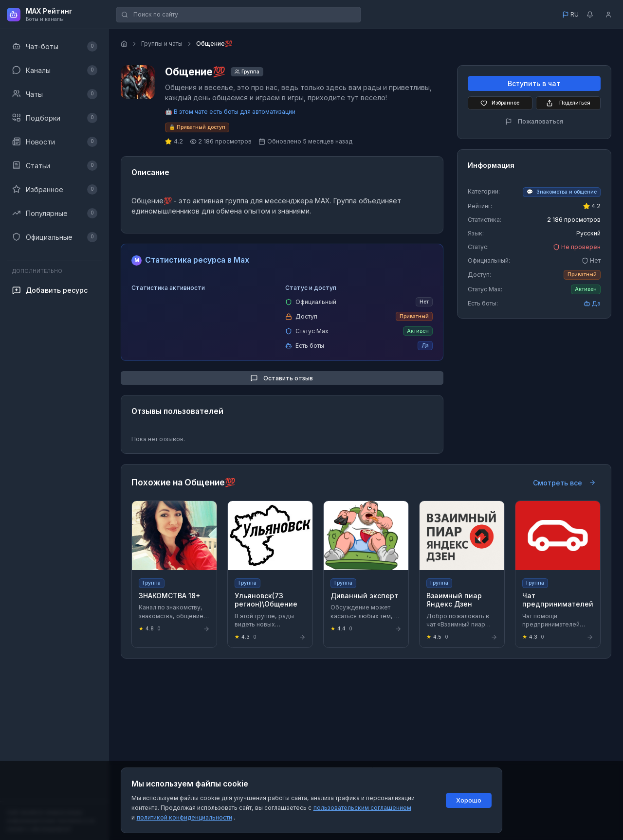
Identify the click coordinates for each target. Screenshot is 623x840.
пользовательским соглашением (362, 808)
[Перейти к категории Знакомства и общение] (562, 192)
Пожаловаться (534, 121)
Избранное (500, 103)
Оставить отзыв (282, 378)
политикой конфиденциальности (184, 817)
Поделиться (568, 103)
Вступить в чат (534, 83)
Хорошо (469, 800)
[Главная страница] (124, 44)
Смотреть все (564, 483)
